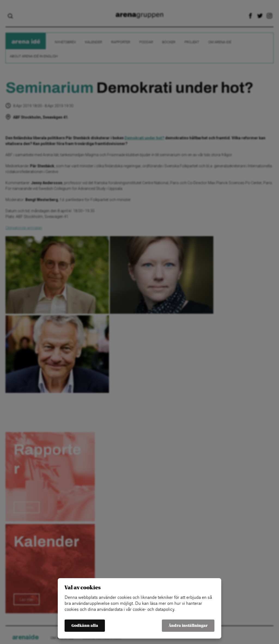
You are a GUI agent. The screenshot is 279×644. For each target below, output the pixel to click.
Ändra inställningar (188, 626)
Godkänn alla (85, 626)
